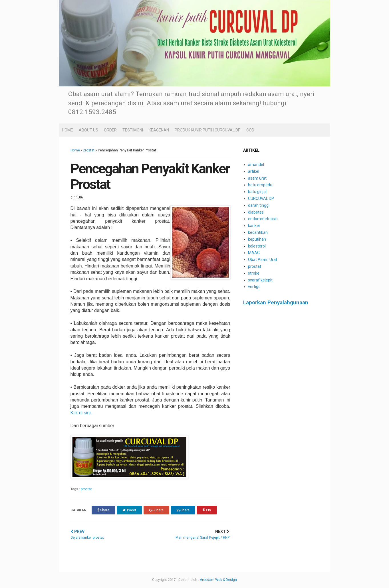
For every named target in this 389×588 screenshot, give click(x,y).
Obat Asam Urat (263, 259)
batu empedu (260, 185)
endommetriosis (263, 219)
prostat (89, 150)
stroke (254, 273)
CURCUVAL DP (261, 198)
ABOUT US (88, 130)
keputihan (257, 239)
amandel (256, 165)
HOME (67, 130)
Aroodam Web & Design (218, 580)
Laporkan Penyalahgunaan (276, 303)
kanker (254, 226)
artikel (254, 171)
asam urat (257, 178)
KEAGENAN (159, 130)
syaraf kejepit (260, 280)
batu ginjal (257, 192)
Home (75, 150)
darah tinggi (259, 205)
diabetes (256, 212)
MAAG (254, 253)
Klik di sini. (81, 413)
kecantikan (258, 232)
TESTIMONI (133, 130)
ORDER (110, 130)
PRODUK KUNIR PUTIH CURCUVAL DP (208, 130)
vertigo (254, 287)
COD (250, 130)
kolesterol (257, 246)
